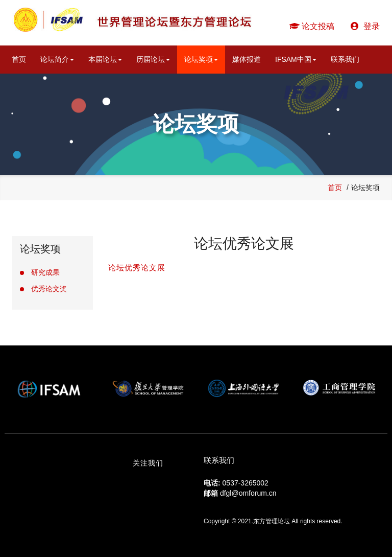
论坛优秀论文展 (137, 268)
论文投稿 (312, 26)
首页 (19, 59)
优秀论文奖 (49, 289)
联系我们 (345, 59)
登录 (365, 26)
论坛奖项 (201, 59)
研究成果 (45, 272)
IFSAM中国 (296, 59)
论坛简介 (57, 59)
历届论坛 (153, 59)
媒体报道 (247, 59)
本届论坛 (105, 59)
